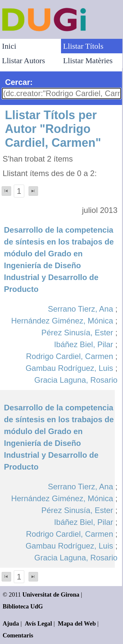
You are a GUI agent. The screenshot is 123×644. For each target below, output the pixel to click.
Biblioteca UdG (23, 606)
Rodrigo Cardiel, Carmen (69, 356)
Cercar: (19, 82)
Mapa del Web (77, 623)
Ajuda (11, 623)
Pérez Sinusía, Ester (77, 333)
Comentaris (18, 635)
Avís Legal (39, 623)
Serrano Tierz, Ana (81, 309)
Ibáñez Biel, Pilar (84, 344)
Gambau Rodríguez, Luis (69, 368)
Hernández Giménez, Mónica (62, 321)
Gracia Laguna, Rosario (76, 380)
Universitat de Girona (51, 594)
